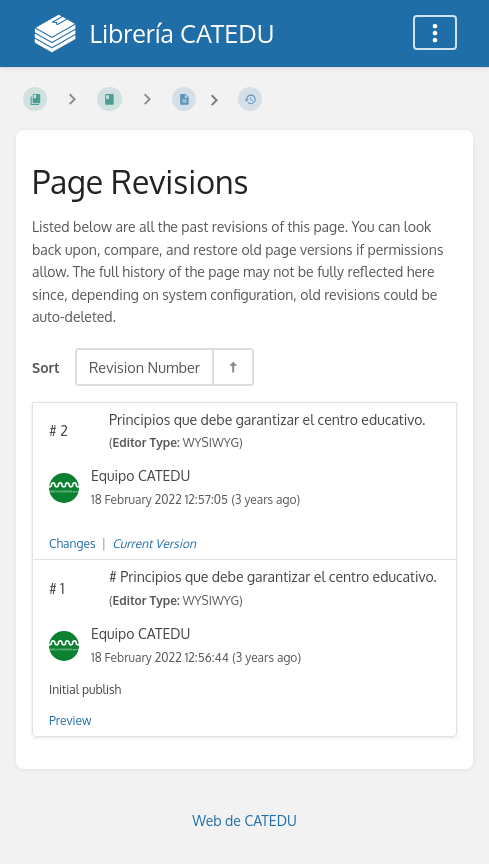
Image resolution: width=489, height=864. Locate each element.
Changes (72, 543)
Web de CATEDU (244, 820)
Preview (70, 720)
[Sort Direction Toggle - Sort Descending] (232, 367)
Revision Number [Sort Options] (144, 367)
